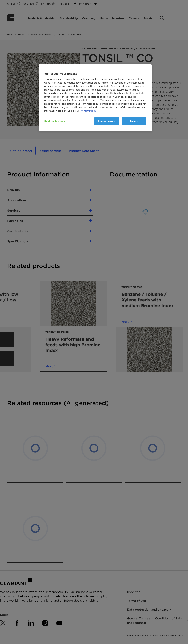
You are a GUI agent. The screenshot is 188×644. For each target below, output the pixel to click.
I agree (134, 121)
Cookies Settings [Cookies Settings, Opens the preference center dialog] (55, 121)
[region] (95, 98)
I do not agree (107, 121)
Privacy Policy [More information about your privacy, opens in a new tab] (88, 111)
